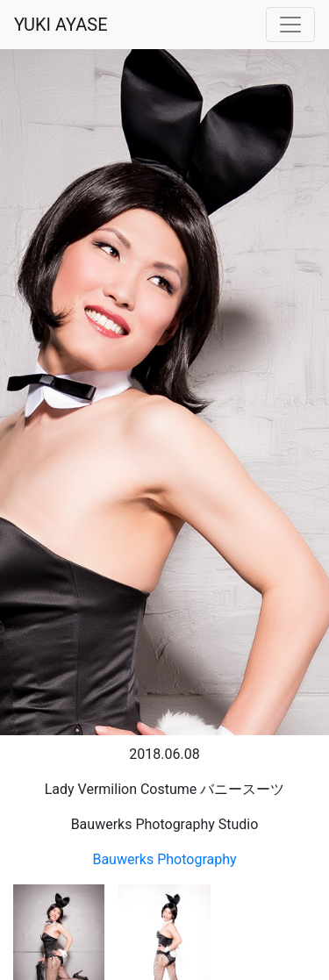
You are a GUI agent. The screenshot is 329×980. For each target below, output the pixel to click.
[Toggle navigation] (290, 25)
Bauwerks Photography (164, 859)
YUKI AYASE (61, 25)
